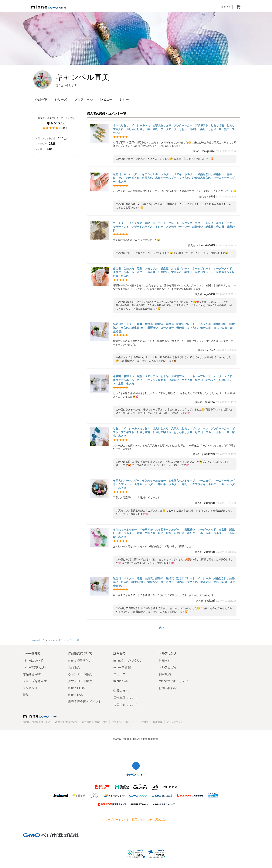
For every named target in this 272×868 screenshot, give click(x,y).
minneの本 (121, 681)
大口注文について (125, 705)
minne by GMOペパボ (49, 7)
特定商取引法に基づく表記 (36, 722)
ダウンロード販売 (80, 681)
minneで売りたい (80, 660)
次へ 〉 (163, 627)
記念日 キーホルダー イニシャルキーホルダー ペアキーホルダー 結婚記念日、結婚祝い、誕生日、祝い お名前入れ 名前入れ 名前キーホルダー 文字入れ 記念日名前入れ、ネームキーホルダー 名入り (174, 178)
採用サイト (139, 820)
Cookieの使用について (66, 722)
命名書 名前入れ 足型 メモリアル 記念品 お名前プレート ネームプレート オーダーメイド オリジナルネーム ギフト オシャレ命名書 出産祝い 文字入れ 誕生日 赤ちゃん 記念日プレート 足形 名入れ (174, 380)
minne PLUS (76, 688)
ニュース (119, 674)
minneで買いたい (34, 667)
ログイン (226, 7)
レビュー (106, 99)
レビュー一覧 (73, 640)
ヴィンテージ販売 (80, 674)
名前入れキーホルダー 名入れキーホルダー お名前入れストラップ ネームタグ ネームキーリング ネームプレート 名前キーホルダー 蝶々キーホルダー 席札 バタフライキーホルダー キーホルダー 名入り (175, 484)
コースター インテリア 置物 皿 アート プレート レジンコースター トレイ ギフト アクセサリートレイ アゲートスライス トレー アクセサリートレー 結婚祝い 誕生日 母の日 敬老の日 (174, 227)
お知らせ (165, 660)
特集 (26, 695)
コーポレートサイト (117, 820)
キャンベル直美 (82, 77)
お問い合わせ (168, 688)
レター (124, 99)
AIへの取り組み (157, 820)
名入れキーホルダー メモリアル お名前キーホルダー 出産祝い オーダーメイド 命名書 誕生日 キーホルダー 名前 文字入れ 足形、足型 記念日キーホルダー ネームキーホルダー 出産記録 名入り (174, 533)
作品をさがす (32, 674)
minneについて (33, 660)
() (55, 128)
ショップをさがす (35, 681)
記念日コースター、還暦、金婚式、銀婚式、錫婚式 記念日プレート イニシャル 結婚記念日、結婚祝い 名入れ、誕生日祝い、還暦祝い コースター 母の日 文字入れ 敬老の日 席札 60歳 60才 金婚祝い (175, 328)
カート (238, 7)
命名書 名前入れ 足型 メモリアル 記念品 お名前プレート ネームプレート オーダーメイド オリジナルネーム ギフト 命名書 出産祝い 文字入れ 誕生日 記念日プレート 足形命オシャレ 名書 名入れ (175, 272)
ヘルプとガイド (169, 667)
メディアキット (175, 722)
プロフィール (83, 99)
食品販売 (74, 667)
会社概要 (144, 722)
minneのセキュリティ (173, 681)
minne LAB (75, 695)
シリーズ (61, 99)
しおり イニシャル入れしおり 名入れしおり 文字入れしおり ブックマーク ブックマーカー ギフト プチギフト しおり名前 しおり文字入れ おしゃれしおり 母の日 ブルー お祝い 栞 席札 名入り (174, 432)
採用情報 (158, 722)
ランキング (30, 688)
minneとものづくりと (128, 660)
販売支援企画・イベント (85, 702)
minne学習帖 (122, 667)
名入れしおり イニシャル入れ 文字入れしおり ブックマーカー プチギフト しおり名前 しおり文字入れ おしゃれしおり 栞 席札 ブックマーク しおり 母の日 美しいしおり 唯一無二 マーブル (174, 129)
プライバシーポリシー (123, 722)
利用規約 (165, 674)
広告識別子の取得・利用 (95, 722)
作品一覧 (41, 99)
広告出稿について (125, 698)
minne (40, 716)
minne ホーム (38, 640)
